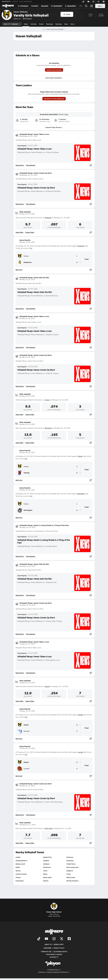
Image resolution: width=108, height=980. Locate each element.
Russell (47, 686)
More (73, 24)
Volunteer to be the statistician (54, 99)
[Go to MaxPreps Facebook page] (69, 939)
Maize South (47, 877)
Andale (18, 857)
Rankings (59, 24)
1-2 (31, 248)
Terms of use (46, 952)
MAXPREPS (6, 1)
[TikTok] (83, 2)
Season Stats (30, 232)
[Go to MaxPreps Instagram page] (54, 939)
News (66, 24)
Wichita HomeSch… (73, 881)
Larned (80, 752)
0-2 (26, 459)
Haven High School (54, 908)
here (67, 114)
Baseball (45, 6)
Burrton (18, 871)
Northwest (70, 861)
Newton (46, 881)
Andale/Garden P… (22, 861)
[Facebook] (104, 2)
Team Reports (22, 146)
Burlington (48, 428)
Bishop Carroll (20, 864)
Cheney (47, 400)
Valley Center (71, 877)
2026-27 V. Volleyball (12, 24)
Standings (49, 24)
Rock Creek (48, 828)
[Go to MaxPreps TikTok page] (39, 939)
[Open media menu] (92, 6)
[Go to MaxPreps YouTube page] (46, 939)
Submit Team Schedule (54, 70)
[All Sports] (81, 6)
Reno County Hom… (73, 867)
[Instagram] (93, 2)
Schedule (33, 24)
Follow (67, 14)
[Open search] (86, 6)
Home (26, 24)
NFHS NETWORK (26, 1)
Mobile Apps (59, 944)
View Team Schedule (54, 78)
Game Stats (19, 232)
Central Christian (21, 874)
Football (35, 6)
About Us (48, 944)
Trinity (69, 874)
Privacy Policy (59, 948)
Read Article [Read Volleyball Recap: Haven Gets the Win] (20, 309)
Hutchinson (47, 867)
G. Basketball (71, 6)
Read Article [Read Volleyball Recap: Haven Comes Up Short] (20, 204)
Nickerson (48, 218)
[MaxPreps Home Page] (43, 29)
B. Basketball (57, 6)
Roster (41, 24)
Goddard (46, 861)
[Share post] (91, 165)
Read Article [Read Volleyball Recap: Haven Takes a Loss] (20, 165)
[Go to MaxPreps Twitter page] (62, 939)
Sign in (100, 6)
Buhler (18, 867)
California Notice (60, 952)
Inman (45, 871)
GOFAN (15, 1)
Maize (45, 874)
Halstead (46, 864)
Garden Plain (47, 857)
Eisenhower (20, 881)
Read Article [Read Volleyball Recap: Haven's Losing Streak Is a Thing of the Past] (20, 556)
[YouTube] (88, 2)
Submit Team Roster (54, 127)
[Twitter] (99, 2)
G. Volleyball (23, 6)
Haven (23, 256)
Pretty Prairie (71, 864)
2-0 (26, 717)
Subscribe (47, 948)
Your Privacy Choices (54, 954)
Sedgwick (70, 871)
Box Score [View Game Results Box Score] (19, 270)
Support (54, 957)
